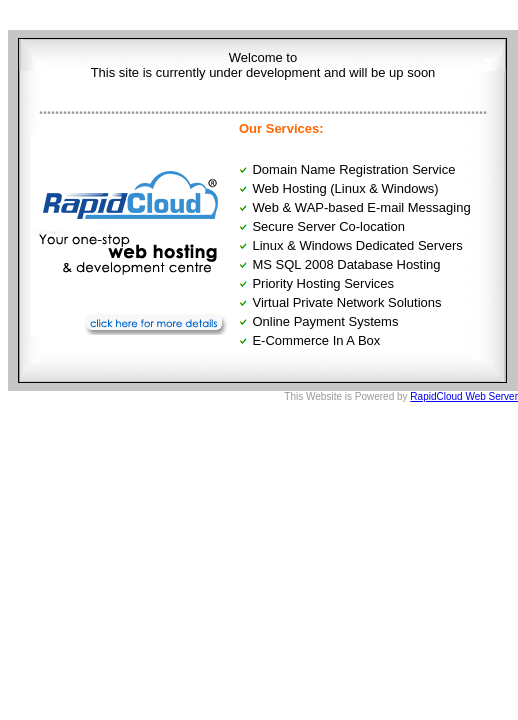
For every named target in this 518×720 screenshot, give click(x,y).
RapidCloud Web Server (464, 396)
